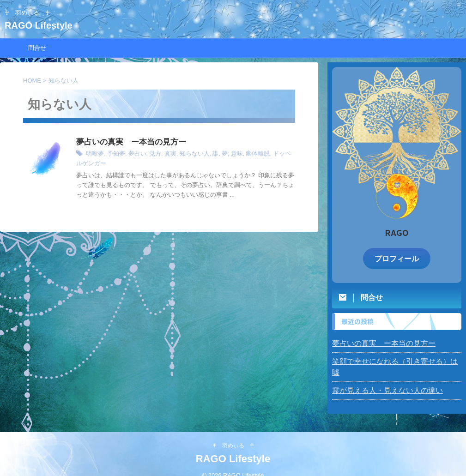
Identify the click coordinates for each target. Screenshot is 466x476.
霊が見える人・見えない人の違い (381, 378)
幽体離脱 (247, 155)
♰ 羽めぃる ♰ (233, 433)
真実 (165, 155)
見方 (151, 155)
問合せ (37, 48)
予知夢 (114, 155)
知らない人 (188, 155)
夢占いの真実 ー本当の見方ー (128, 142)
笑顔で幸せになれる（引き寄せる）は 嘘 (391, 360)
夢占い (134, 155)
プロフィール (397, 258)
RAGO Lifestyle (43, 25)
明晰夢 (94, 155)
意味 (227, 155)
